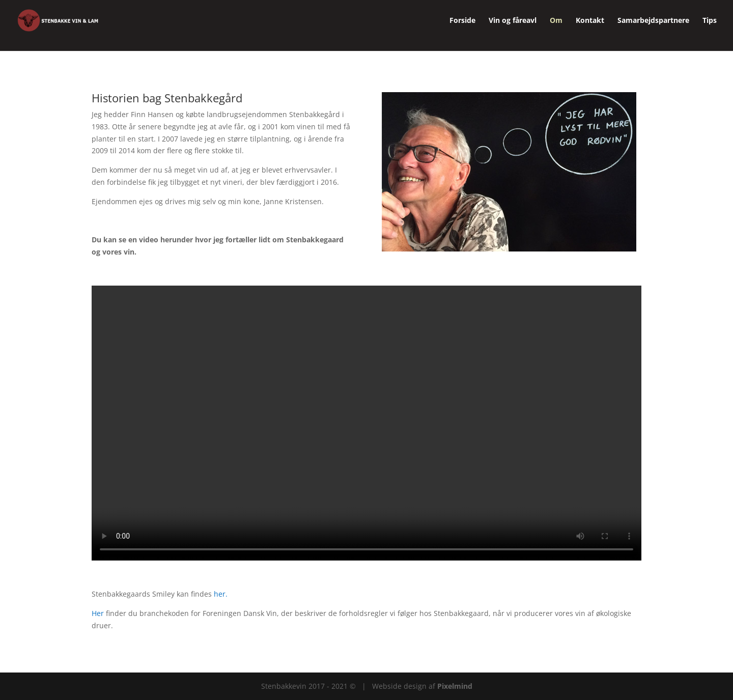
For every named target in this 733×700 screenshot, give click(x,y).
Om (556, 21)
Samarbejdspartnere (653, 21)
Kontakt (590, 21)
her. (221, 594)
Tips (710, 21)
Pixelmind (455, 686)
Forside (462, 21)
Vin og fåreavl (513, 21)
